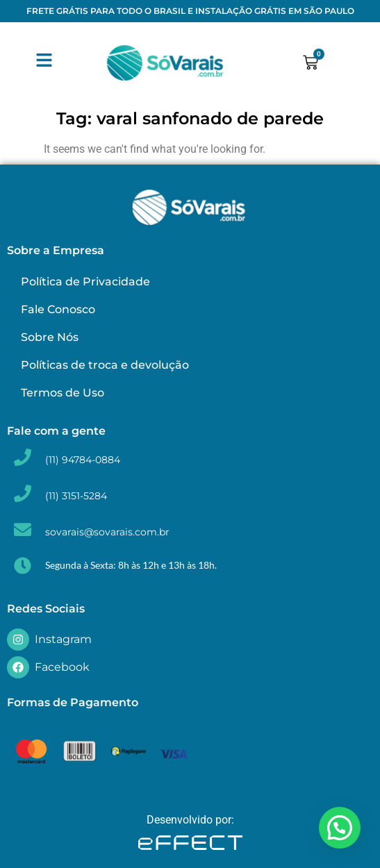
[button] (340, 828)
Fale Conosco (58, 309)
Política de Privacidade (85, 282)
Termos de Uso (63, 393)
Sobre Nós (50, 337)
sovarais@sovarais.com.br (107, 532)
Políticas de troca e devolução (105, 365)
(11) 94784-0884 (83, 460)
